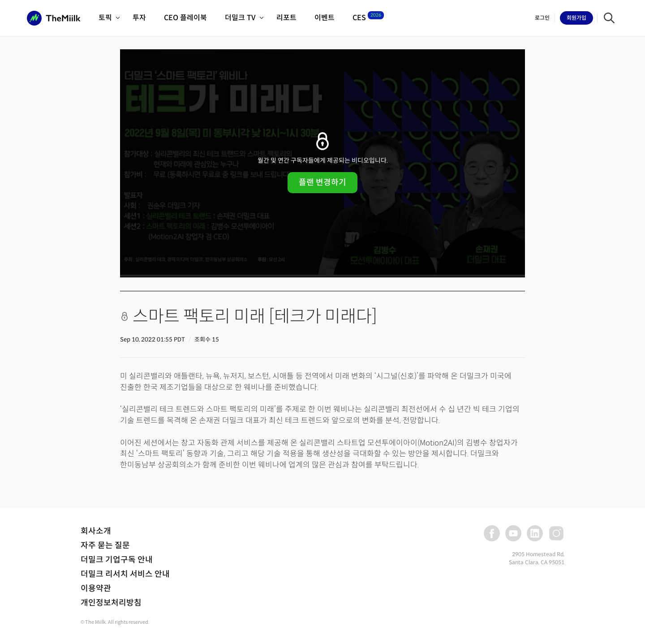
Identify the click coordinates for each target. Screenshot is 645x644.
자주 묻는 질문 (105, 545)
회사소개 (96, 531)
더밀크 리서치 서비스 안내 (125, 574)
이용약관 (96, 588)
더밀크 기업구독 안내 (117, 560)
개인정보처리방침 (111, 603)
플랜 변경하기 (322, 182)
